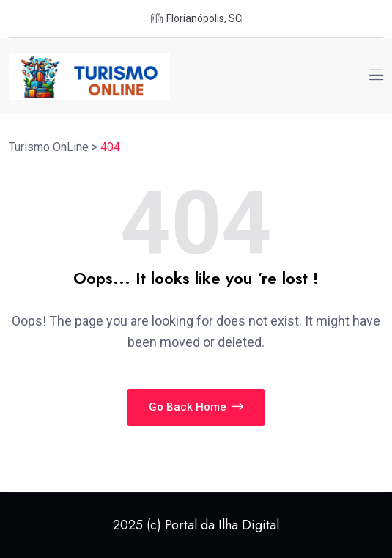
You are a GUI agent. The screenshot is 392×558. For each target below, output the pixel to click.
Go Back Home (196, 407)
